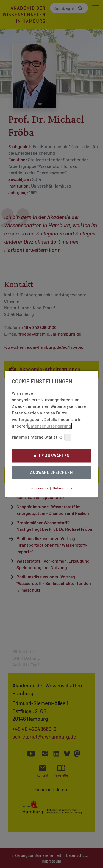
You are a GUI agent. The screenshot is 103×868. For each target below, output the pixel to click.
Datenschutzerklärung (50, 426)
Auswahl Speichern (51, 472)
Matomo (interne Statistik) (41, 437)
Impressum (39, 488)
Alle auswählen (52, 456)
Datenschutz (63, 488)
